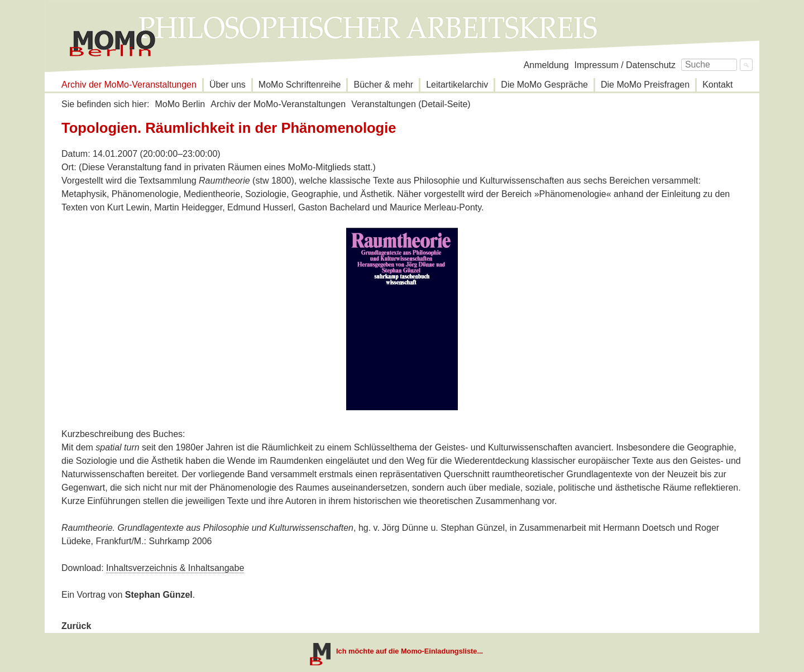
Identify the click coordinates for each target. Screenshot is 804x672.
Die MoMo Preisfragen (645, 85)
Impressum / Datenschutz (625, 65)
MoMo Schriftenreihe (300, 85)
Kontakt (717, 85)
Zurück (76, 626)
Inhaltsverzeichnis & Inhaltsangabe (175, 568)
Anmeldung (546, 65)
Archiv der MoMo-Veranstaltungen (129, 85)
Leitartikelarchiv (457, 85)
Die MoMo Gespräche (544, 85)
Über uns (228, 85)
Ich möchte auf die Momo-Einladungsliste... (410, 651)
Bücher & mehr (383, 85)
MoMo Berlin (180, 104)
